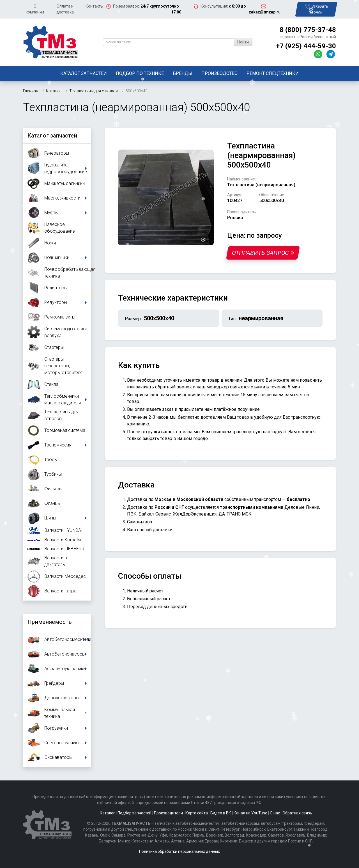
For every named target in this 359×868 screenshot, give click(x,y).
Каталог (107, 813)
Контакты (95, 6)
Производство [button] (219, 73)
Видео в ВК (221, 813)
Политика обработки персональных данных (179, 851)
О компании (35, 9)
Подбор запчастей (134, 813)
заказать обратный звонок (164, 387)
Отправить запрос (263, 253)
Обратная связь (297, 813)
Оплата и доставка (65, 9)
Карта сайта (197, 813)
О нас (275, 813)
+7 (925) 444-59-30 (306, 46)
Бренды (183, 73)
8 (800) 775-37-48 (308, 30)
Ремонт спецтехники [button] (273, 73)
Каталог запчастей (84, 73)
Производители (168, 813)
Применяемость (50, 622)
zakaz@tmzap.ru (265, 12)
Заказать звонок (317, 9)
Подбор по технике (140, 73)
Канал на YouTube (250, 813)
